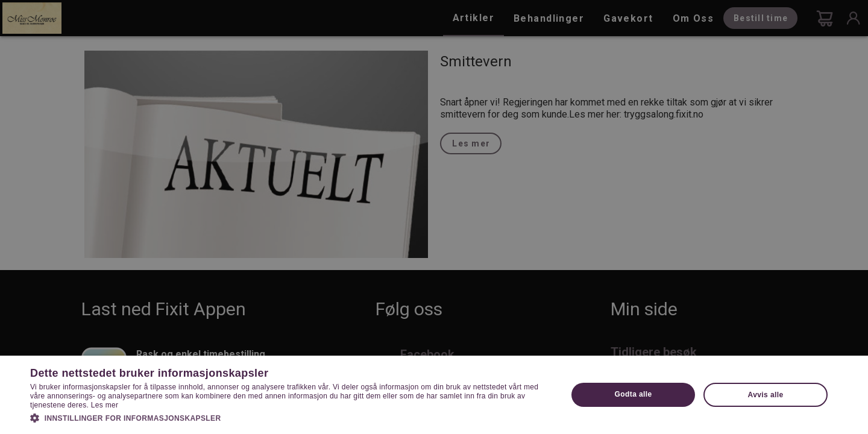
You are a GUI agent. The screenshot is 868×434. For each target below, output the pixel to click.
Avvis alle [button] (766, 395)
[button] (291, 417)
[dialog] (434, 217)
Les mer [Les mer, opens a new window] (105, 405)
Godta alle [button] (634, 394)
